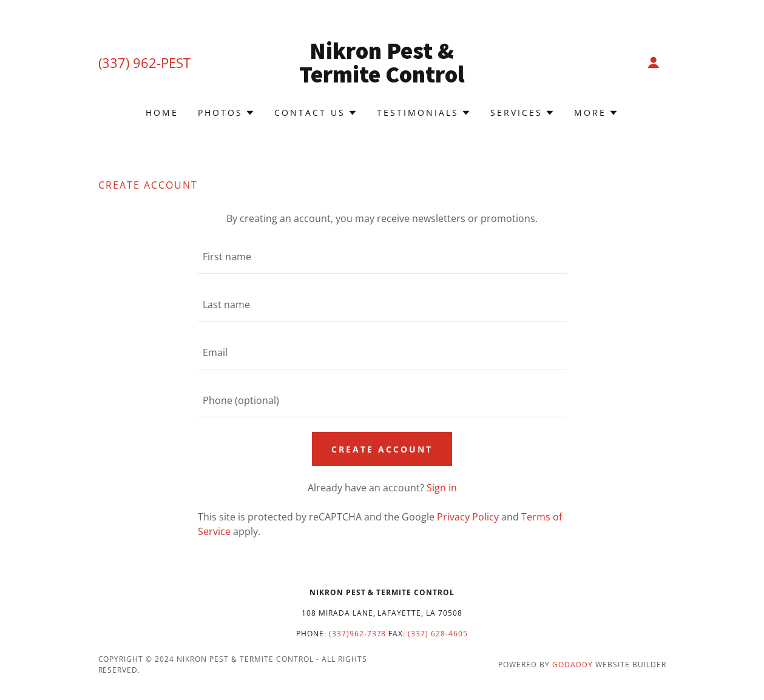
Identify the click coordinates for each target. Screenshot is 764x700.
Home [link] (162, 113)
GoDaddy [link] (573, 665)
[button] (654, 62)
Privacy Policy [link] (468, 517)
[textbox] (382, 257)
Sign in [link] (442, 488)
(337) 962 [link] (127, 62)
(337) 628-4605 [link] (438, 634)
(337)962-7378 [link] (358, 634)
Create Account (382, 449)
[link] (382, 79)
